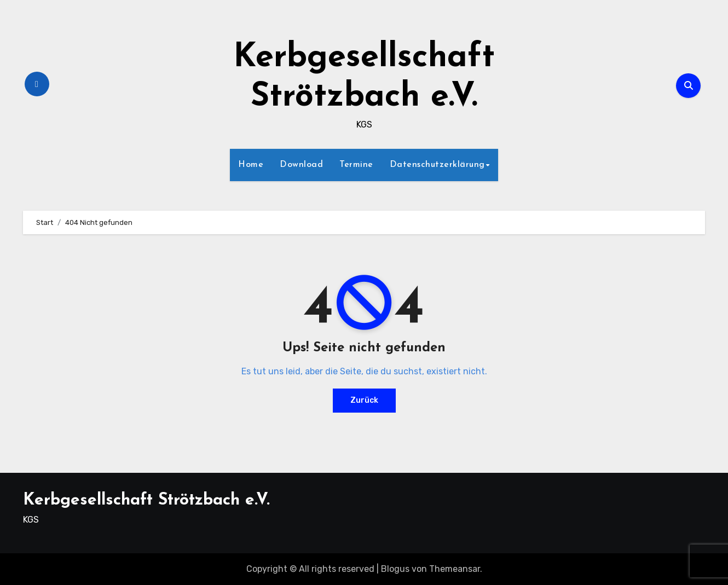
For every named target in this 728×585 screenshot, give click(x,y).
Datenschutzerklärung (437, 165)
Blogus (395, 569)
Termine (356, 165)
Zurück (364, 400)
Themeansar (455, 569)
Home (251, 165)
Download (301, 165)
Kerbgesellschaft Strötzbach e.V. (146, 500)
